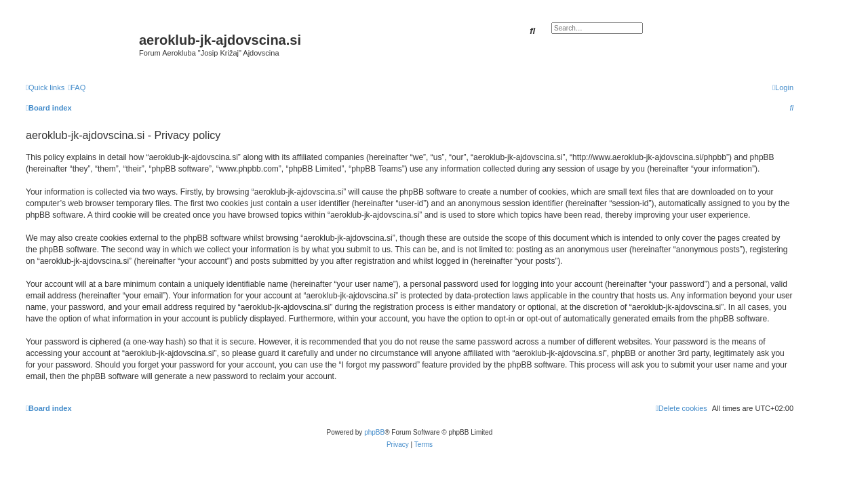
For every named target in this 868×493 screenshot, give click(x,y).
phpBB (374, 432)
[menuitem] (77, 87)
